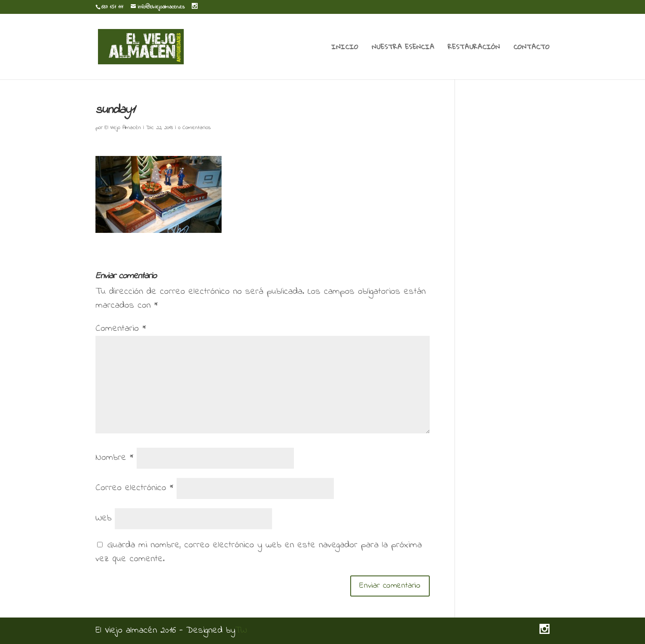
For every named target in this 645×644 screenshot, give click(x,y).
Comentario (121, 329)
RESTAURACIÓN (474, 48)
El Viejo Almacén (123, 128)
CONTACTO (531, 48)
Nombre (114, 458)
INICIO (345, 48)
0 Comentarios (194, 128)
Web (103, 518)
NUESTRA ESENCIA (403, 48)
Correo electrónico (134, 488)
